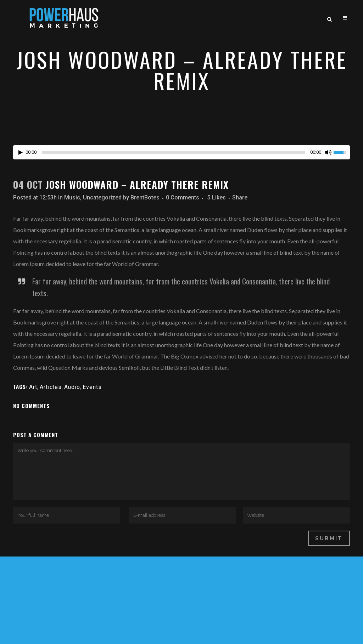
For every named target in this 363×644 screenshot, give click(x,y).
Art (33, 387)
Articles (51, 387)
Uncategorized (102, 197)
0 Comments (183, 197)
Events (92, 387)
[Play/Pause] (21, 152)
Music (72, 197)
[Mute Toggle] (328, 152)
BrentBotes (145, 197)
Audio (72, 387)
